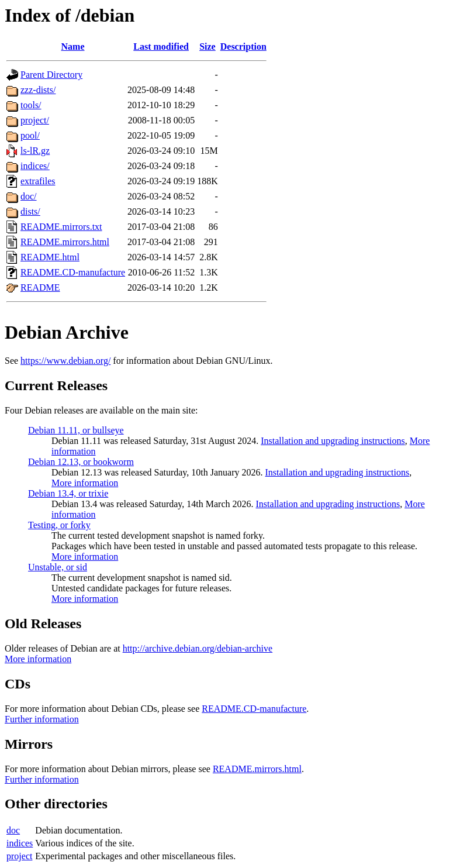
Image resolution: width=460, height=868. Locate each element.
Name (73, 46)
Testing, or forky (59, 525)
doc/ (29, 196)
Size (207, 46)
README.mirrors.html (65, 242)
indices (20, 843)
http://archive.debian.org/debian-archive (198, 648)
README (40, 287)
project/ (35, 120)
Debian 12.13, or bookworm (81, 462)
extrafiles (38, 181)
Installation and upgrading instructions (333, 441)
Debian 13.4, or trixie (68, 493)
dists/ (30, 211)
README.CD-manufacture (73, 272)
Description (243, 46)
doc (13, 830)
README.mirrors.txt (61, 227)
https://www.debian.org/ (65, 361)
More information (85, 483)
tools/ (31, 105)
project (19, 856)
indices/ (35, 166)
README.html (50, 257)
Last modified (161, 46)
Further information (42, 719)
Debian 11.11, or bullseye (76, 430)
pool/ (30, 135)
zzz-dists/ (38, 90)
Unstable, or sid (58, 567)
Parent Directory (51, 75)
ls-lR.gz (35, 151)
